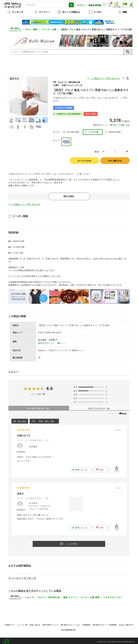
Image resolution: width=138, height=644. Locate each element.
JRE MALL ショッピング (15, 28)
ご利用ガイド (9, 623)
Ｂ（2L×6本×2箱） (72, 130)
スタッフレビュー (99, 407)
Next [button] (38, 94)
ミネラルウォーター (113, 595)
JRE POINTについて (50, 623)
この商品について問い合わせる (105, 77)
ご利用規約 (86, 623)
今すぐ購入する (115, 159)
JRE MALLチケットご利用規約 (105, 623)
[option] (28, 94)
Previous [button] (19, 94)
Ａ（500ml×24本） (114, 130)
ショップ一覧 (22, 623)
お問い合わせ (35, 623)
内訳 (128, 123)
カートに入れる (84, 159)
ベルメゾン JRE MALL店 (48, 595)
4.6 (49, 386)
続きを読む (69, 194)
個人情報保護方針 (69, 628)
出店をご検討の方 (126, 623)
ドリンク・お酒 (49, 28)
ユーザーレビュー (39, 407)
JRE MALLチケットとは (70, 623)
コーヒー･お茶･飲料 (90, 595)
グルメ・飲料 (31, 28)
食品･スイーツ (70, 595)
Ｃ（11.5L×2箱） (93, 130)
